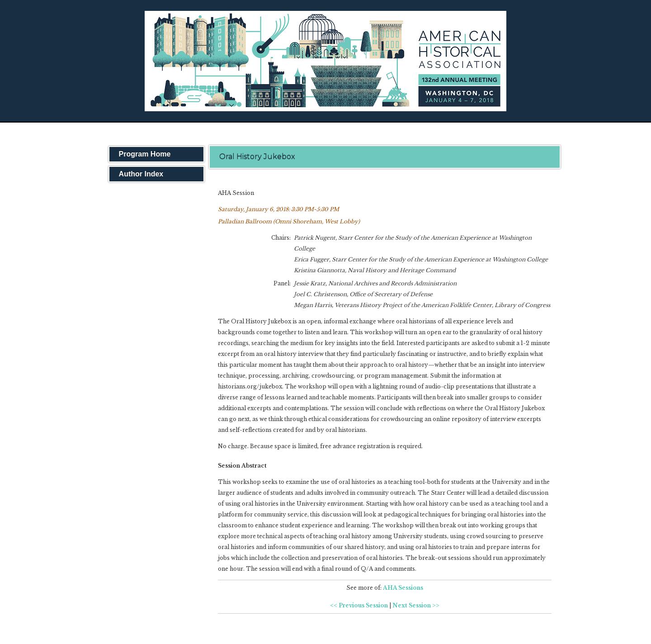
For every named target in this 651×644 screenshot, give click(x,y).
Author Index (141, 174)
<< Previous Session (359, 605)
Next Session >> (416, 605)
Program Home (145, 154)
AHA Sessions (403, 588)
